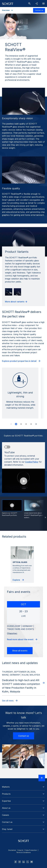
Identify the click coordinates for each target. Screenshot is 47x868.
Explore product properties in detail (21, 361)
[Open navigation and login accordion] (36, 4)
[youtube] (32, 862)
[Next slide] (36, 424)
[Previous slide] (11, 424)
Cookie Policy (32, 462)
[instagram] (20, 862)
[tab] (16, 424)
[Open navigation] (43, 4)
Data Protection (31, 850)
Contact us (39, 10)
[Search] (29, 4)
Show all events (20, 651)
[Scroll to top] (42, 778)
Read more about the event (22, 639)
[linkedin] (24, 862)
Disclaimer (12, 850)
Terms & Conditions (23, 852)
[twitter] (28, 862)
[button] (23, 787)
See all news (10, 701)
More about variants (16, 302)
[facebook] (16, 862)
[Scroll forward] (43, 514)
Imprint (21, 850)
